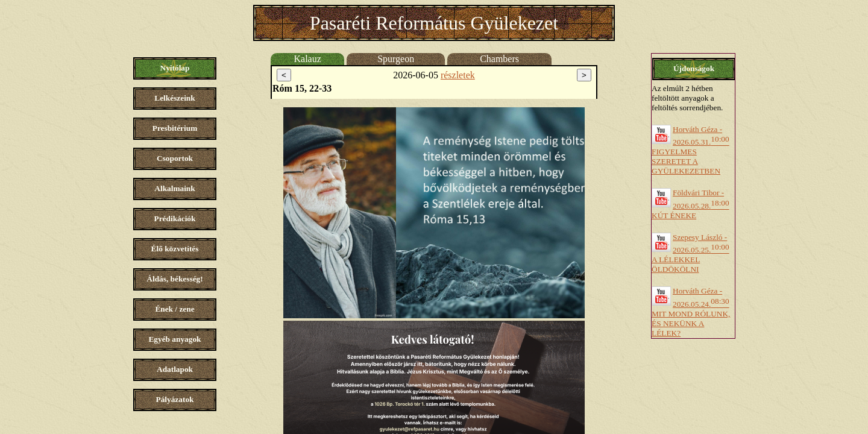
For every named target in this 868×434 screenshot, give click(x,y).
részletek (458, 75)
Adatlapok (175, 369)
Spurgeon (396, 59)
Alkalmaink (175, 188)
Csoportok (175, 158)
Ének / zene (175, 309)
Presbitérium (175, 128)
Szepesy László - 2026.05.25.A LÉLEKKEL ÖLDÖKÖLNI (690, 253)
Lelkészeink (175, 98)
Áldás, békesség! (175, 279)
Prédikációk (175, 219)
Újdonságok (694, 68)
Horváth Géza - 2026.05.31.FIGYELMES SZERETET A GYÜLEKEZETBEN (690, 150)
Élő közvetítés (175, 249)
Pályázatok (175, 399)
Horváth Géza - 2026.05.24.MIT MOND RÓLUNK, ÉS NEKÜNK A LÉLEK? (691, 312)
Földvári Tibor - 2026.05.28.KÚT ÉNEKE (690, 204)
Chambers (499, 59)
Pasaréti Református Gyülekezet (434, 23)
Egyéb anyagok (175, 339)
